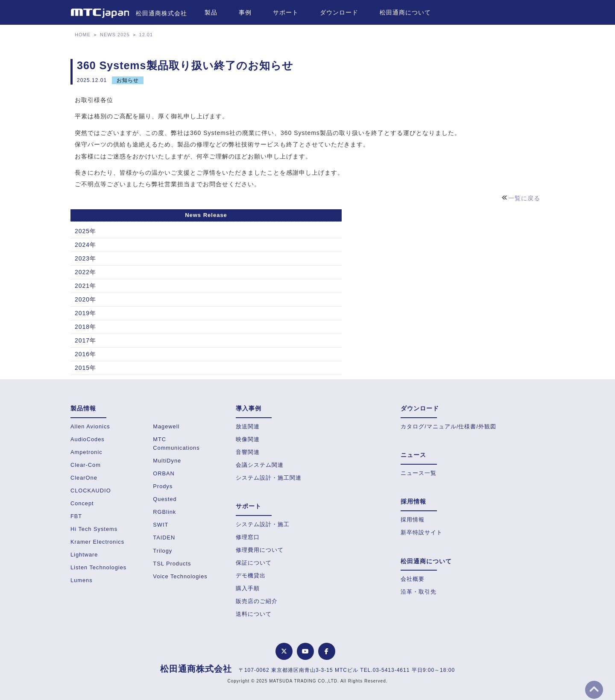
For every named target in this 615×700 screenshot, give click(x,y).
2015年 (85, 368)
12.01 (146, 35)
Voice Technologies (180, 576)
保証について (254, 563)
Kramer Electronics (97, 542)
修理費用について (260, 550)
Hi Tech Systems (94, 529)
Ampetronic (86, 452)
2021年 (85, 286)
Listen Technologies (98, 567)
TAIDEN (164, 537)
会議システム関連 (260, 465)
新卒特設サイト (422, 532)
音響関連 (248, 452)
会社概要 (413, 579)
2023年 (85, 258)
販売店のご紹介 (257, 601)
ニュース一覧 (419, 473)
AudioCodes (88, 439)
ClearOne (84, 478)
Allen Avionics (90, 426)
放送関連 (248, 426)
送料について (254, 614)
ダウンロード (339, 12)
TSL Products (172, 564)
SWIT (161, 525)
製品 (211, 12)
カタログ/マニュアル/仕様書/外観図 (448, 426)
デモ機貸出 (251, 576)
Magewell (166, 426)
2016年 (85, 354)
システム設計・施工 (263, 524)
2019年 (85, 313)
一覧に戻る (524, 198)
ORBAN (164, 473)
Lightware (84, 555)
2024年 (85, 245)
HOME (83, 35)
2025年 (85, 231)
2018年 (85, 327)
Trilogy (163, 551)
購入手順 (248, 588)
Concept (82, 503)
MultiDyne (167, 461)
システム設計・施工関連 (269, 478)
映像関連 (248, 439)
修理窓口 (248, 537)
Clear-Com (86, 465)
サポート (286, 12)
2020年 (85, 299)
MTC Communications (176, 444)
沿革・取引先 (419, 592)
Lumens (82, 580)
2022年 (85, 272)
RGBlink (164, 512)
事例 (245, 12)
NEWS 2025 (115, 35)
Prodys (163, 486)
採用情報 (413, 520)
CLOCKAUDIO (91, 491)
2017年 (85, 340)
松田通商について (405, 12)
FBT (76, 516)
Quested (165, 499)
